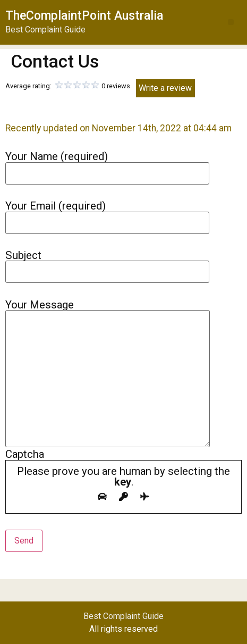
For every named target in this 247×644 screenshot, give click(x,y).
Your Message (108, 374)
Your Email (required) (107, 214)
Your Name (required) (107, 165)
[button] (231, 22)
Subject (107, 264)
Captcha (123, 481)
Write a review (165, 88)
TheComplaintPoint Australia (84, 16)
